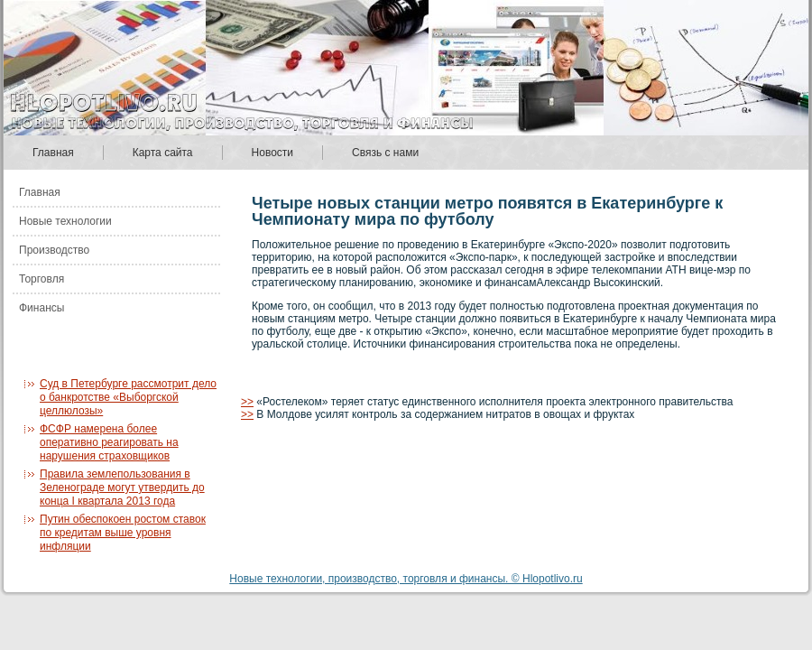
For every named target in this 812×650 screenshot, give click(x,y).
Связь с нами (385, 153)
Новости (272, 153)
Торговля (42, 279)
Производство (54, 250)
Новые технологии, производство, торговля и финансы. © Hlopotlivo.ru (406, 579)
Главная (53, 153)
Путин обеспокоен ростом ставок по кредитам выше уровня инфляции (123, 533)
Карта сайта (163, 153)
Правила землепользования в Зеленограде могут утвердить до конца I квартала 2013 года (122, 487)
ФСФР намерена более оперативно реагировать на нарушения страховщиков (109, 442)
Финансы (42, 308)
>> (247, 402)
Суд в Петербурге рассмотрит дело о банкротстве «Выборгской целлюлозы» (128, 397)
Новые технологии (65, 221)
